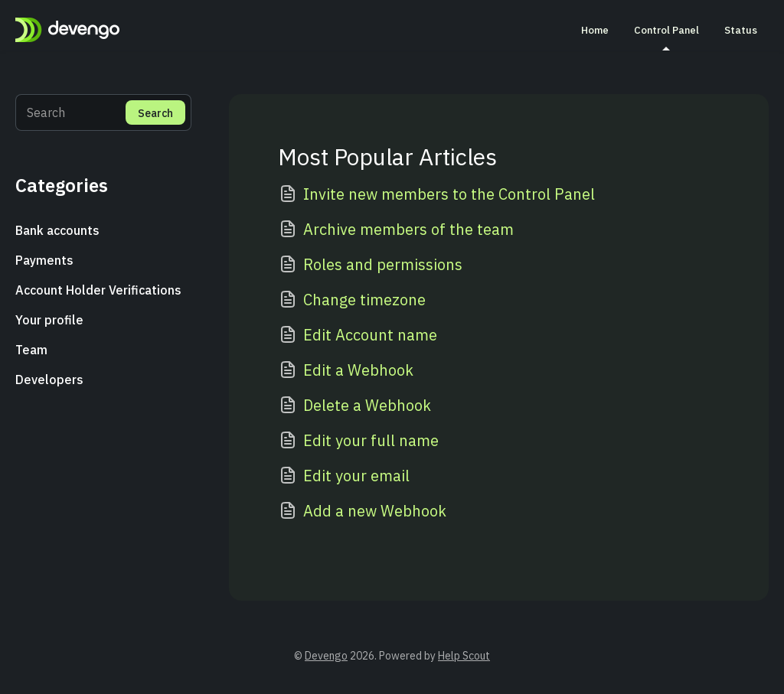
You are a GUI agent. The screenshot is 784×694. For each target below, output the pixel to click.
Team (31, 350)
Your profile (49, 320)
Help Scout (464, 656)
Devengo (326, 656)
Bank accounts (57, 230)
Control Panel (666, 37)
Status (741, 30)
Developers (49, 380)
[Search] (103, 112)
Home (595, 30)
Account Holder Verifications (98, 290)
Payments (44, 260)
